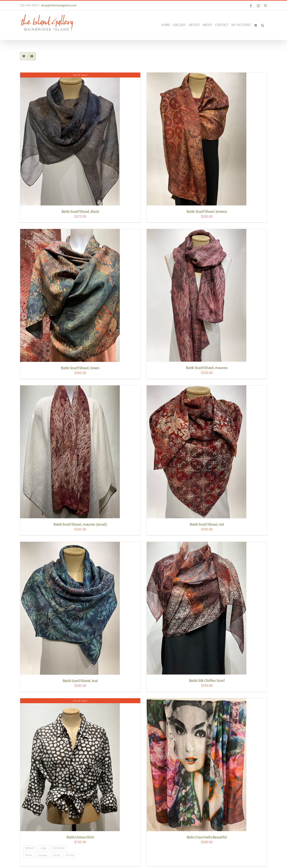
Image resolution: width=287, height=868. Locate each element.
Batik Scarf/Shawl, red (207, 524)
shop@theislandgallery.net (59, 5)
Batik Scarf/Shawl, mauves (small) (80, 524)
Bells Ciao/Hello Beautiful (207, 837)
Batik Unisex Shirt (80, 837)
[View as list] (32, 56)
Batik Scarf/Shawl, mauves (207, 368)
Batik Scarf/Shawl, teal (80, 681)
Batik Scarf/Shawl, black (80, 212)
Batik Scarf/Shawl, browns (207, 212)
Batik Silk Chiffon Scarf (207, 681)
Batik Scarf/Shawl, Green (80, 368)
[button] (263, 25)
